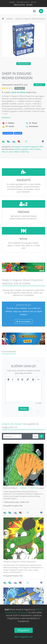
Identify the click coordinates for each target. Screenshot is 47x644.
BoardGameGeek (23, 2)
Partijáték (25, 147)
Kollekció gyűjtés (22, 149)
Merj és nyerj (7, 152)
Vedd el (17, 152)
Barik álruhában (19, 92)
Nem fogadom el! (23, 637)
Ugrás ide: (39, 85)
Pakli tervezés (35, 149)
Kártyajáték (16, 147)
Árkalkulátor (19, 5)
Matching (25, 152)
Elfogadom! (24, 630)
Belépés (30, 5)
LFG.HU (34, 2)
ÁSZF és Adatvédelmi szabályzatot (24, 611)
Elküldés (24, 390)
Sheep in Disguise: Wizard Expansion (31, 19)
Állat (41, 147)
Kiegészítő (34, 147)
